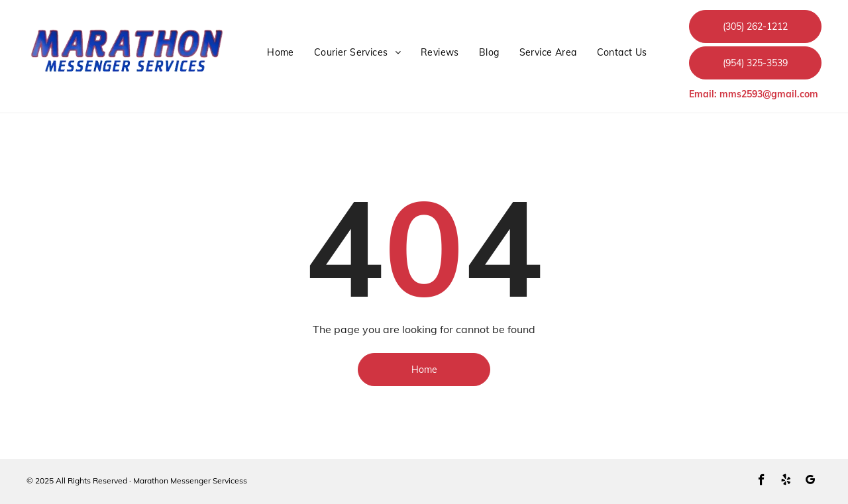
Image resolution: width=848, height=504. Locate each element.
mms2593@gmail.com (769, 94)
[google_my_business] (811, 481)
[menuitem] (281, 53)
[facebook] (762, 481)
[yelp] (786, 481)
